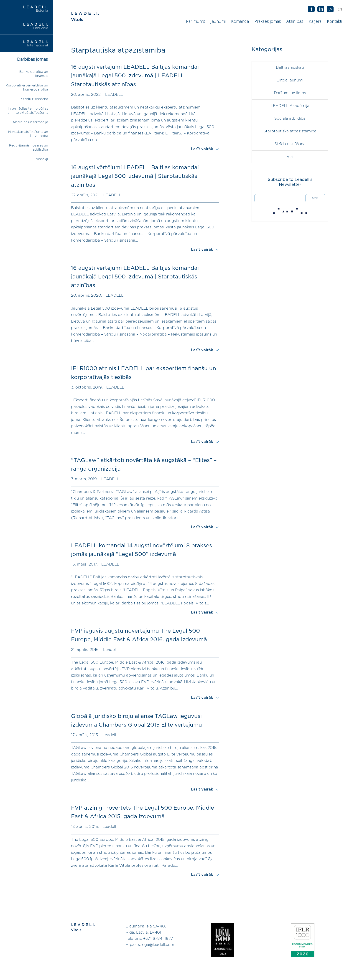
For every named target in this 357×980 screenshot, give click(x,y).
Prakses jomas (268, 21)
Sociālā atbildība (290, 119)
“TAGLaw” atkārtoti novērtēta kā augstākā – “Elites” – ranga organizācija (144, 465)
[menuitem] (340, 9)
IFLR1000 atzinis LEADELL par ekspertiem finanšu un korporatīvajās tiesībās (144, 373)
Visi (290, 157)
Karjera (315, 21)
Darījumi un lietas (290, 93)
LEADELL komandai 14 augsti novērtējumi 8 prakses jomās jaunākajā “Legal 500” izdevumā (142, 550)
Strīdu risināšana (35, 99)
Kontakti (334, 21)
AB (321, 9)
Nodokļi (42, 159)
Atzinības (295, 21)
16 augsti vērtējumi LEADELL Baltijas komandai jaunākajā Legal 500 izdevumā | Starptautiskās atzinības (135, 176)
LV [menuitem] (330, 9)
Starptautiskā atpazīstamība (290, 131)
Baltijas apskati (290, 68)
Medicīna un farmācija (31, 122)
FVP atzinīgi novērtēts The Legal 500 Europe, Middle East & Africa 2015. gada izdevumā (143, 812)
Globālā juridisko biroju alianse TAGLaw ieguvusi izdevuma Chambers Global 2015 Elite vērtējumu (136, 721)
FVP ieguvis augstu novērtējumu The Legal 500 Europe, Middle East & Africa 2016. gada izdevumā (139, 635)
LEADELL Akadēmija (290, 106)
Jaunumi (218, 21)
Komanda (240, 21)
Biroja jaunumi (290, 80)
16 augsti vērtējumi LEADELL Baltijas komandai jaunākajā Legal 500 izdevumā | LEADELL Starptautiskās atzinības (135, 76)
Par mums (196, 21)
